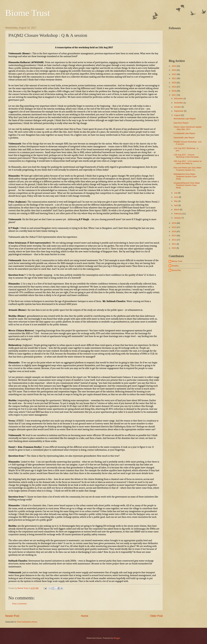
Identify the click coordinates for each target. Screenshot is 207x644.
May (176, 201)
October (178, 107)
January (178, 218)
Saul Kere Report (181, 123)
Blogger (117, 638)
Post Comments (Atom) (27, 622)
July (176, 193)
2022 (174, 74)
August (177, 115)
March (177, 210)
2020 (174, 83)
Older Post (156, 616)
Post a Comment (19, 604)
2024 (174, 66)
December (179, 98)
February (178, 214)
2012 (174, 240)
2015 (174, 227)
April (176, 205)
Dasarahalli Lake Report (184, 138)
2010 (174, 248)
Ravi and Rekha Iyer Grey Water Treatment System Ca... (187, 169)
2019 (174, 87)
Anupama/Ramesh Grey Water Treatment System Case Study (187, 185)
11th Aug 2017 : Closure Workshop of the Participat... (187, 156)
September (179, 111)
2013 (174, 236)
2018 (174, 91)
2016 (174, 223)
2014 (174, 231)
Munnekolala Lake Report (185, 119)
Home (85, 616)
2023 (174, 70)
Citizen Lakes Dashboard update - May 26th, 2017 (188, 128)
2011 (174, 244)
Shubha (175, 266)
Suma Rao (176, 270)
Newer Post (12, 616)
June (176, 197)
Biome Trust (28, 13)
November (179, 103)
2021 (174, 78)
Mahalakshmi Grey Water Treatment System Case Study (185, 176)
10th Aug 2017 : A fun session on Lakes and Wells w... (188, 162)
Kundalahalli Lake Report (184, 133)
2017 (174, 95)
